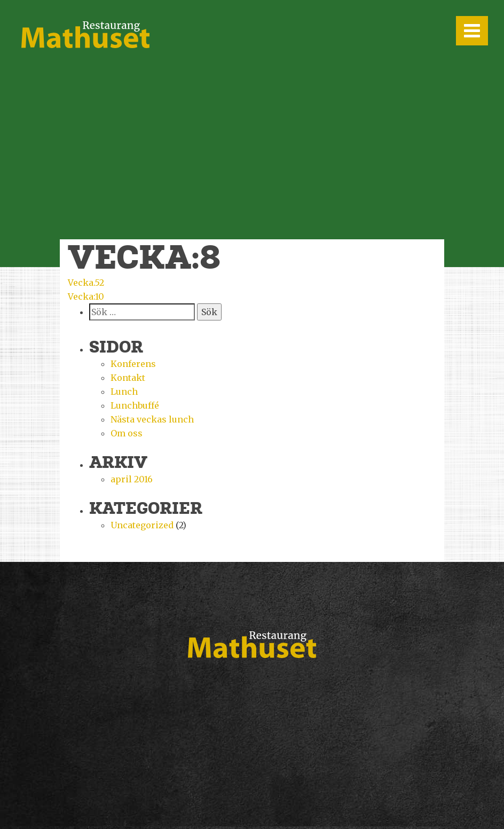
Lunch (124, 392)
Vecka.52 (86, 283)
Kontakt (128, 378)
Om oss (127, 433)
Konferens (133, 364)
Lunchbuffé (135, 405)
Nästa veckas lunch (152, 419)
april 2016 (132, 479)
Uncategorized (142, 525)
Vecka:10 (86, 296)
